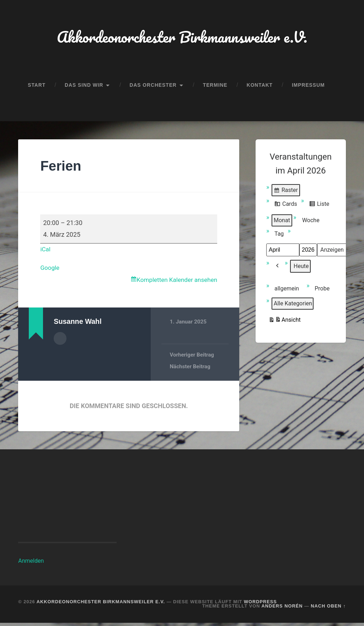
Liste (319, 207)
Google (50, 270)
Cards (286, 207)
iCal (45, 251)
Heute (301, 268)
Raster (286, 193)
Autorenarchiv (60, 341)
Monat (282, 222)
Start (37, 87)
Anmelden (31, 564)
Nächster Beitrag (190, 369)
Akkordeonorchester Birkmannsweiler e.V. (182, 38)
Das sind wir (84, 87)
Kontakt (260, 87)
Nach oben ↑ (328, 609)
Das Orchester (153, 87)
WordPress (260, 604)
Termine (215, 87)
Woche (311, 222)
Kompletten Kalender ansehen (175, 282)
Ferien (62, 168)
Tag (279, 236)
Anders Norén (282, 609)
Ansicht (285, 323)
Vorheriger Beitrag (192, 358)
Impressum (308, 87)
